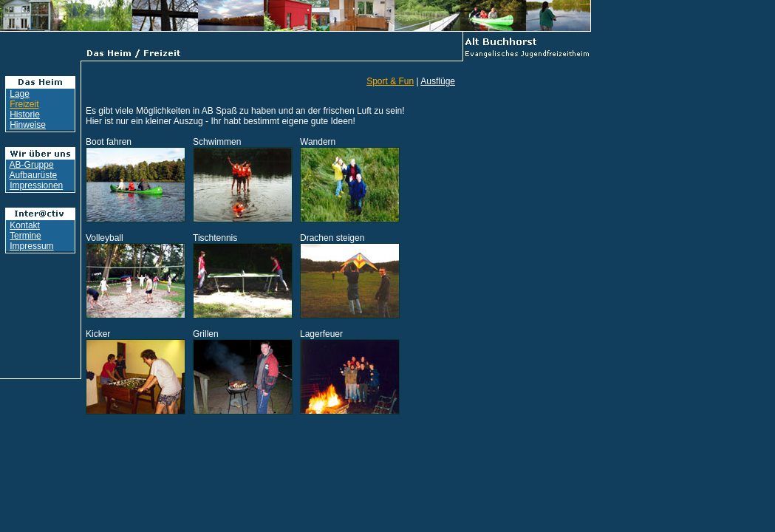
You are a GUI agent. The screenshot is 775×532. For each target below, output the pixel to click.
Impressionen (36, 185)
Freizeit (24, 104)
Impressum (31, 246)
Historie (25, 115)
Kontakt (25, 225)
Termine (25, 236)
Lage (20, 94)
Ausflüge (438, 81)
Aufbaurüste (34, 175)
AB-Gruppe (32, 165)
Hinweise (28, 125)
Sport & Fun (390, 81)
